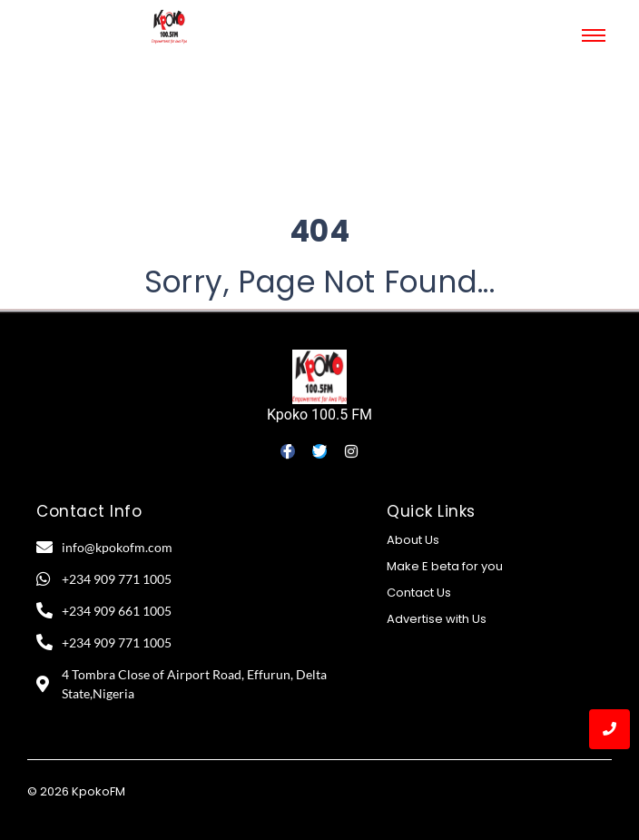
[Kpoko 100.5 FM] (319, 377)
